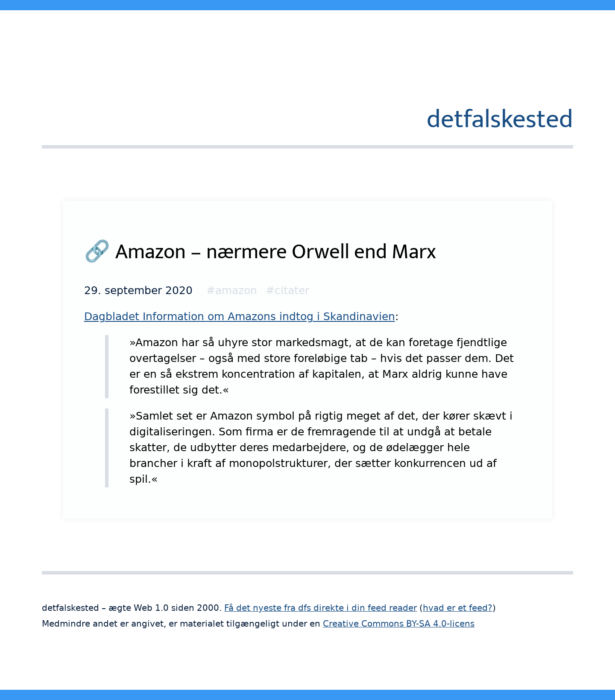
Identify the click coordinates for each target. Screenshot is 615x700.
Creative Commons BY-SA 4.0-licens (399, 624)
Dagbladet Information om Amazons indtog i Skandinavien (240, 316)
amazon (236, 290)
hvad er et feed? (458, 608)
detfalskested (500, 120)
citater (292, 290)
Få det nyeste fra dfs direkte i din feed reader (321, 608)
